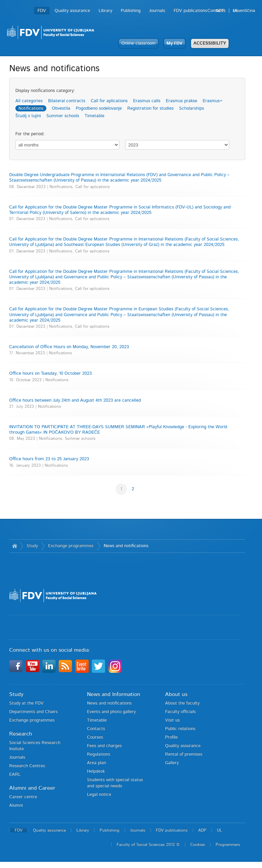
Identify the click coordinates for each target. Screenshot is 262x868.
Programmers (228, 844)
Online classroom (139, 43)
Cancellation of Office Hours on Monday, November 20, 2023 (69, 347)
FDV (42, 11)
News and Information (114, 694)
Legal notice (99, 795)
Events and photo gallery (111, 712)
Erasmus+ (213, 101)
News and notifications (126, 546)
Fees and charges (104, 746)
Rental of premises (184, 754)
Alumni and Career (32, 788)
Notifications (31, 108)
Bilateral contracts (67, 101)
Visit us (172, 720)
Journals (157, 11)
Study (32, 546)
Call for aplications (109, 101)
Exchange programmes (71, 546)
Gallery (172, 763)
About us (176, 694)
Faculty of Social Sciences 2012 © (148, 844)
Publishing (131, 11)
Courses (95, 737)
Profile (171, 737)
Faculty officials (180, 712)
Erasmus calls (147, 101)
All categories (29, 101)
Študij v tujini (28, 116)
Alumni (16, 805)
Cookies (198, 844)
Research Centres (27, 766)
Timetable (94, 116)
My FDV (174, 43)
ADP (220, 11)
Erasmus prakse (181, 101)
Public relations (180, 729)
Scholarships (192, 108)
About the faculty (182, 703)
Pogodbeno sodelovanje (99, 108)
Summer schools (63, 116)
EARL (15, 774)
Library (105, 11)
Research (21, 734)
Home (14, 546)
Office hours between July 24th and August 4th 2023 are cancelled (75, 400)
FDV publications (190, 11)
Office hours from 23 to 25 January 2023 (49, 459)
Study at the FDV (26, 703)
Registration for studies (150, 108)
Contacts (96, 729)
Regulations (99, 754)
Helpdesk (96, 771)
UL (236, 11)
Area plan (97, 763)
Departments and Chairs (33, 712)
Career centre (23, 797)
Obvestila (61, 108)
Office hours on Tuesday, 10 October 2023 (50, 374)
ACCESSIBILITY (210, 43)
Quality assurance (72, 11)
